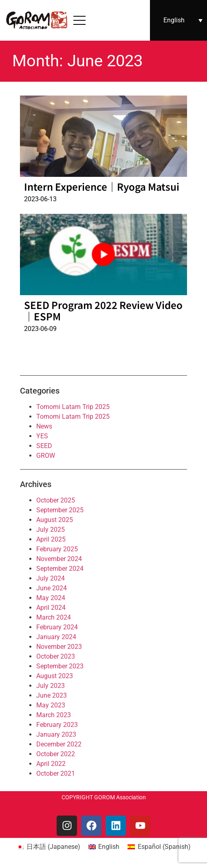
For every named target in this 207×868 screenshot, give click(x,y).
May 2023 (51, 705)
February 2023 (57, 725)
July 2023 (51, 686)
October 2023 (56, 656)
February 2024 (57, 627)
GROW (46, 456)
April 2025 (51, 539)
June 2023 (52, 695)
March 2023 (54, 715)
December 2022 (59, 744)
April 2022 (51, 764)
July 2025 (51, 530)
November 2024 (59, 559)
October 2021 (56, 773)
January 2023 (56, 734)
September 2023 (60, 666)
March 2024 (54, 617)
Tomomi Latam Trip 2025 (73, 407)
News (44, 426)
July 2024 (51, 578)
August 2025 (55, 520)
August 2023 (55, 676)
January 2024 (56, 637)
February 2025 (57, 549)
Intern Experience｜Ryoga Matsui (102, 186)
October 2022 (56, 754)
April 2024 (51, 608)
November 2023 (59, 647)
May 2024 (51, 598)
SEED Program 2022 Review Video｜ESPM (103, 311)
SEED (44, 446)
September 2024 (60, 569)
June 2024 (52, 588)
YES (42, 436)
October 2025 (56, 500)
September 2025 (60, 510)
